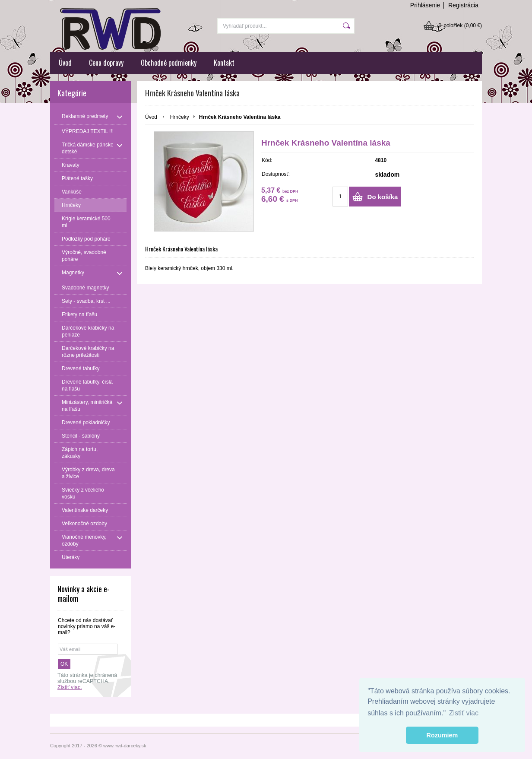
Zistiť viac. (70, 687)
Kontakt (224, 63)
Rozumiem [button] (442, 735)
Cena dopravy (106, 63)
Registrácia (463, 5)
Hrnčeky (180, 117)
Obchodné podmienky (169, 63)
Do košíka (383, 197)
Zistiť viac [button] (464, 713)
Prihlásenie (425, 5)
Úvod (65, 63)
